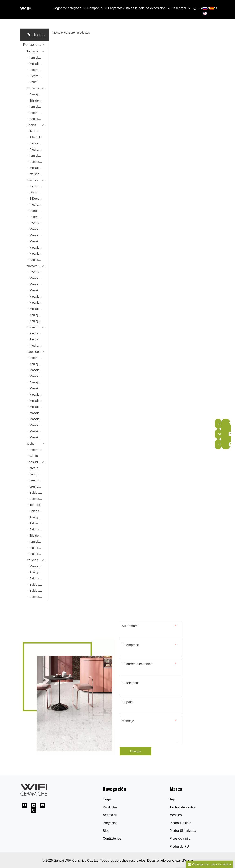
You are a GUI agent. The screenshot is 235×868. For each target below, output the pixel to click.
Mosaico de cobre (39, 241)
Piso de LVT (38, 554)
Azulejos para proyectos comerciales (37, 560)
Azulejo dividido (39, 57)
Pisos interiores (37, 462)
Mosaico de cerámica (39, 284)
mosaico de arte (39, 413)
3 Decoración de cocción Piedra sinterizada (39, 198)
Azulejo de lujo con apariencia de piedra (39, 517)
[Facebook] (25, 805)
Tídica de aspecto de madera (39, 523)
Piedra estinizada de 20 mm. (39, 339)
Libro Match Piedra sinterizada (39, 192)
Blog (106, 831)
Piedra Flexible (39, 76)
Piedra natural (39, 113)
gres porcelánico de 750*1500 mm (39, 486)
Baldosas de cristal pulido (39, 584)
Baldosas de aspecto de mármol (39, 493)
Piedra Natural (39, 70)
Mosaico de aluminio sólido (39, 247)
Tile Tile (35, 505)
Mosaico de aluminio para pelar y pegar (39, 254)
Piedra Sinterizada (183, 831)
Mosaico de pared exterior (39, 64)
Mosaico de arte (39, 229)
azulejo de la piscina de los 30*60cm (39, 174)
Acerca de (110, 815)
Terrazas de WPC (39, 131)
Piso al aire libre (37, 88)
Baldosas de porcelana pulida (39, 578)
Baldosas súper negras (39, 591)
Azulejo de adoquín (39, 94)
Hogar (107, 799)
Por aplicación (35, 45)
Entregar (135, 751)
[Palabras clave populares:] (195, 9)
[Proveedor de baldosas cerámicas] (68, 697)
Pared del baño (37, 352)
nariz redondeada (39, 143)
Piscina (31, 125)
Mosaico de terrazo (39, 394)
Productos (110, 807)
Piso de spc (38, 548)
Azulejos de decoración (39, 260)
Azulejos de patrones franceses (39, 107)
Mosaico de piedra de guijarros (39, 425)
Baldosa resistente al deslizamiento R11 (39, 529)
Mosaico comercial (39, 566)
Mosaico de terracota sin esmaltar (39, 437)
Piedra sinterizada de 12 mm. (39, 333)
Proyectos (110, 823)
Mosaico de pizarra (39, 431)
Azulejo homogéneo (39, 119)
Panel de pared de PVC (39, 217)
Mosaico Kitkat (39, 376)
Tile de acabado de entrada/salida (39, 100)
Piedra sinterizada (39, 186)
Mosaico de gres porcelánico (39, 419)
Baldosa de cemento (39, 511)
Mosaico (176, 815)
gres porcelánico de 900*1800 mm (39, 480)
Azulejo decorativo (39, 321)
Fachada (32, 51)
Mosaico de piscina (39, 168)
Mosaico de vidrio (39, 309)
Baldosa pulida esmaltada (39, 597)
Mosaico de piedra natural (39, 235)
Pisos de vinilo (180, 838)
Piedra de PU (179, 846)
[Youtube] (43, 805)
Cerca (34, 456)
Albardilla (36, 137)
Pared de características (37, 180)
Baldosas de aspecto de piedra (39, 499)
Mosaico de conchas (39, 290)
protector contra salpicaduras (37, 266)
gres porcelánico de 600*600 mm (39, 468)
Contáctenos (112, 838)
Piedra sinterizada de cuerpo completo (39, 345)
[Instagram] (34, 810)
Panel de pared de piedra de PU (39, 211)
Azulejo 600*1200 (39, 364)
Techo (30, 443)
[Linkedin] (34, 805)
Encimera (33, 327)
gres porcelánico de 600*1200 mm (39, 474)
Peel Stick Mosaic (39, 223)
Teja (172, 799)
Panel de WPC (39, 82)
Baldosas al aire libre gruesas (39, 162)
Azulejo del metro (39, 315)
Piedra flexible (39, 205)
